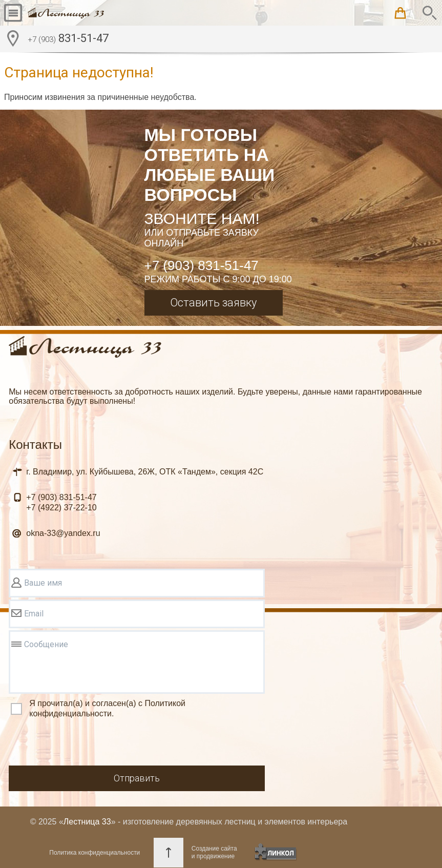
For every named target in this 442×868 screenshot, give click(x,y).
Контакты (35, 445)
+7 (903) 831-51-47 (202, 265)
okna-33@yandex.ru (63, 533)
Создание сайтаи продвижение (214, 852)
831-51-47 (68, 39)
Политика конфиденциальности (94, 853)
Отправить (137, 778)
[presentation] (87, 743)
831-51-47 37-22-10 (61, 502)
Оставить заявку (213, 303)
